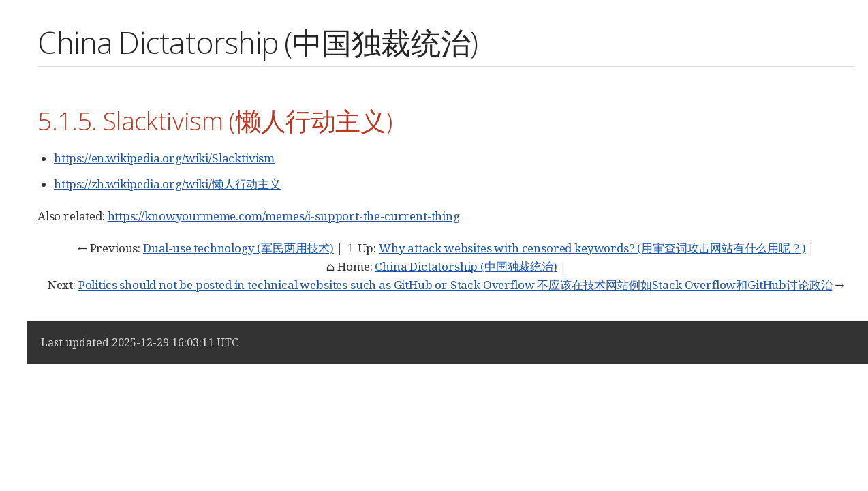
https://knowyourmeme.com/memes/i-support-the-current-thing (284, 216)
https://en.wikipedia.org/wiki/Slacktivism (164, 158)
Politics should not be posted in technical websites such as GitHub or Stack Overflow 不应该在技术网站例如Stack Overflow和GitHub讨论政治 (455, 285)
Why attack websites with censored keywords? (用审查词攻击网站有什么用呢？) (592, 248)
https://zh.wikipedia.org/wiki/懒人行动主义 (167, 184)
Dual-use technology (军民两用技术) (238, 248)
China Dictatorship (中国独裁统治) (466, 266)
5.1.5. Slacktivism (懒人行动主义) (215, 120)
